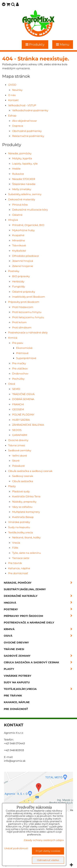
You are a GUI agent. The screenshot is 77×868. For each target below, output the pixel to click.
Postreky (14, 271)
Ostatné (17, 215)
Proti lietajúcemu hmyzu (28, 317)
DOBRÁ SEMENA (23, 399)
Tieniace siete (21, 558)
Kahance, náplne (19, 568)
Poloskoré (18, 466)
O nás (12, 95)
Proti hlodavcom (23, 307)
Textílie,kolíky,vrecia (21, 532)
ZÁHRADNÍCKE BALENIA (28, 425)
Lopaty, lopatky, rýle (25, 164)
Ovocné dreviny (18, 440)
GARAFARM (20, 435)
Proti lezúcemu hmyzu (27, 312)
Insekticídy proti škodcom (29, 297)
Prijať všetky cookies (48, 851)
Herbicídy (18, 281)
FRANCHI (18, 404)
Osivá (12, 384)
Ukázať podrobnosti (16, 848)
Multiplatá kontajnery (26, 512)
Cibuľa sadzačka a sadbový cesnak (30, 471)
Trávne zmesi (17, 445)
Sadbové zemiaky (20, 450)
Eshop (12, 116)
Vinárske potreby (19, 522)
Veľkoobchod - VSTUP (22, 105)
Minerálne (19, 240)
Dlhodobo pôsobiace (26, 256)
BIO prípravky (21, 276)
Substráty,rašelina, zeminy (25, 194)
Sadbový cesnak (23, 476)
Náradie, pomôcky (20, 153)
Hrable (16, 169)
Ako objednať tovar (25, 121)
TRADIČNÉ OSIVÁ (23, 394)
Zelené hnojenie (23, 266)
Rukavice (18, 174)
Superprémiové (26, 358)
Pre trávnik (15, 563)
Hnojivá (13, 220)
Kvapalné (18, 235)
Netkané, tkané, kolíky (26, 537)
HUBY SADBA (21, 420)
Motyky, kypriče (22, 158)
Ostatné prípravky (24, 292)
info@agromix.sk (15, 761)
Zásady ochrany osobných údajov (44, 840)
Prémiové (22, 353)
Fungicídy (19, 286)
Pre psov (18, 343)
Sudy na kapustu (19, 527)
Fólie (15, 548)
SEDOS (17, 430)
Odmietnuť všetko (48, 860)
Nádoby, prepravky (24, 502)
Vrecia (16, 543)
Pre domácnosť (18, 573)
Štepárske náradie (24, 184)
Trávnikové (19, 245)
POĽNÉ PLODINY (23, 415)
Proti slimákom (22, 328)
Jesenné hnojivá (23, 261)
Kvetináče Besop (23, 517)
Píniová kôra (20, 205)
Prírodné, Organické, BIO (28, 225)
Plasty (12, 486)
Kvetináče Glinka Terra (26, 496)
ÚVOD (12, 85)
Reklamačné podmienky (28, 136)
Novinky (17, 90)
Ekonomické (24, 348)
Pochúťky (18, 379)
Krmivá (13, 338)
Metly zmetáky (22, 189)
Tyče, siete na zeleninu (27, 553)
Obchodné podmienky (27, 131)
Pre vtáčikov (20, 369)
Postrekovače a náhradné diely (28, 333)
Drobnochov (20, 374)
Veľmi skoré (20, 456)
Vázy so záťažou (22, 507)
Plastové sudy (21, 491)
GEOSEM (18, 409)
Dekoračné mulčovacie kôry (30, 210)
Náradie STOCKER (24, 179)
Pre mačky (19, 363)
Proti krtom (19, 322)
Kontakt (13, 100)
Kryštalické (19, 251)
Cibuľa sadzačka (23, 481)
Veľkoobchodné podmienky (30, 110)
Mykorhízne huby (23, 230)
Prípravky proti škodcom (24, 302)
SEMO (16, 389)
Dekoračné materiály (22, 199)
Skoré (16, 461)
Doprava (18, 126)
